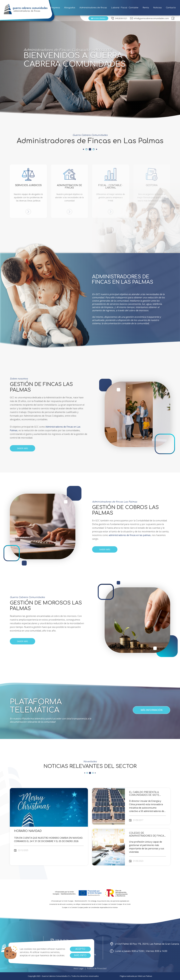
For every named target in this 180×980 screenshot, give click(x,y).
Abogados (70, 8)
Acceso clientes (98, 18)
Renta (146, 8)
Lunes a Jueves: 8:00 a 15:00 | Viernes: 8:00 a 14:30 (139, 951)
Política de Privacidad (97, 968)
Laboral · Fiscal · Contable (125, 8)
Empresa (55, 8)
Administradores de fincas (93, 8)
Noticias (157, 8)
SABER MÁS (22, 448)
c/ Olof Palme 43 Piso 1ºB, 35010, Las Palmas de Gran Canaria (144, 944)
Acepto (80, 949)
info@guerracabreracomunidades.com (149, 18)
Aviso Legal (78, 968)
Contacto (171, 8)
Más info (80, 955)
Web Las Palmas (145, 976)
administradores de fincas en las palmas (130, 535)
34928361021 (119, 18)
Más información (152, 710)
